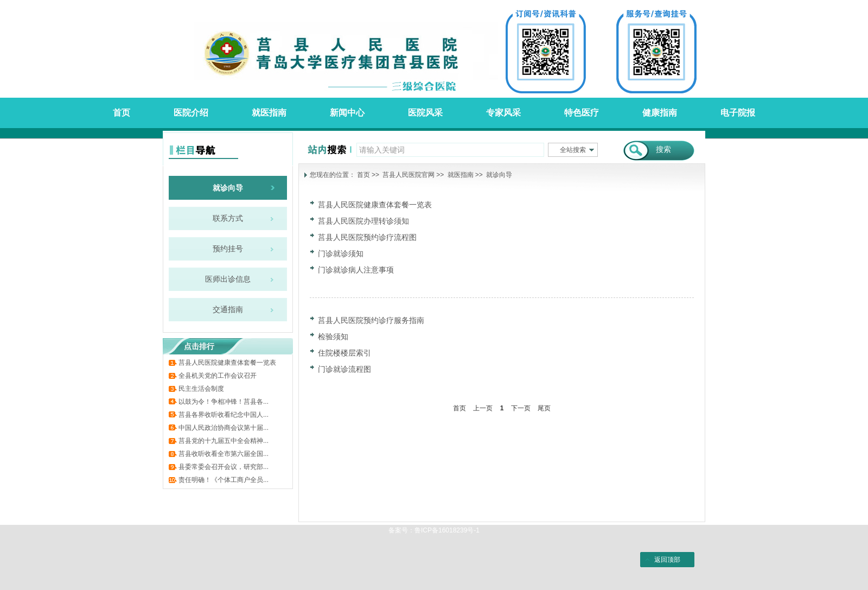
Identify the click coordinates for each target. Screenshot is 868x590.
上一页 (483, 408)
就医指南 (461, 175)
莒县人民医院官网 (409, 175)
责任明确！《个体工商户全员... (224, 480)
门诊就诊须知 (341, 253)
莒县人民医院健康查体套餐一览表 (227, 363)
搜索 (663, 150)
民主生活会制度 (201, 389)
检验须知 (333, 337)
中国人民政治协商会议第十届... (224, 428)
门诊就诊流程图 (344, 369)
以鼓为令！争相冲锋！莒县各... (224, 402)
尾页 (544, 408)
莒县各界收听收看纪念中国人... (224, 415)
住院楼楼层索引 (344, 353)
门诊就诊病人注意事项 (356, 270)
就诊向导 (499, 175)
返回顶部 (667, 560)
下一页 (521, 408)
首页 (363, 175)
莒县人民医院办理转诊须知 (363, 221)
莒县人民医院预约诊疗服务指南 (371, 320)
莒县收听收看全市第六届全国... (224, 454)
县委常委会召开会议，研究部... (224, 467)
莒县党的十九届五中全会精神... (224, 441)
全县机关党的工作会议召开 (218, 376)
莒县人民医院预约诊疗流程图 (367, 237)
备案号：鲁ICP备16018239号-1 (434, 530)
